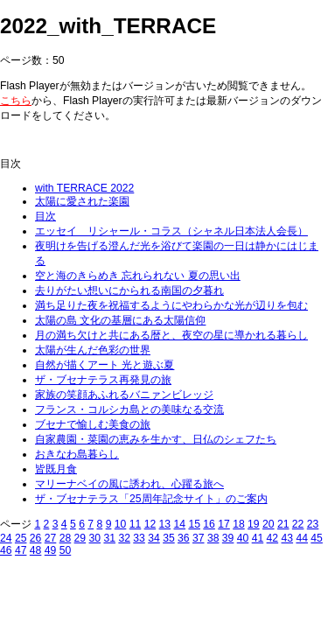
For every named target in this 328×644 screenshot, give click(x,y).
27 (51, 538)
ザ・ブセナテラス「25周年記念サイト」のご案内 (151, 499)
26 (36, 538)
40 (243, 538)
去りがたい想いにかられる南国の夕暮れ (129, 290)
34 (154, 538)
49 (51, 550)
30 (95, 538)
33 (139, 538)
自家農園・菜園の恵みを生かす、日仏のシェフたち (156, 439)
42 (273, 538)
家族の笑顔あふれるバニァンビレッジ (124, 395)
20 (269, 524)
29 (80, 538)
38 (213, 538)
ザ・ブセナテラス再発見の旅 (103, 380)
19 (254, 524)
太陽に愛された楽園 (82, 201)
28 (66, 538)
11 (136, 524)
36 (184, 538)
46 (6, 550)
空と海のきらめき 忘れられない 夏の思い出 (138, 276)
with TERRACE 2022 (84, 188)
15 (194, 524)
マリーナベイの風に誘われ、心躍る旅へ (129, 484)
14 (179, 524)
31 (109, 538)
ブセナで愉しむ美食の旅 (93, 424)
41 (258, 538)
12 (150, 524)
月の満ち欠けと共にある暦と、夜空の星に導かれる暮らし (171, 335)
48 (36, 550)
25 (21, 538)
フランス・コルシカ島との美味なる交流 (129, 409)
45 (317, 538)
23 (313, 524)
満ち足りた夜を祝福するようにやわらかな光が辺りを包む (171, 305)
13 (165, 524)
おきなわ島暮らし (77, 454)
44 (302, 538)
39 (228, 538)
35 (169, 538)
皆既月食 (56, 469)
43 (288, 538)
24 (6, 538)
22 (298, 524)
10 (121, 524)
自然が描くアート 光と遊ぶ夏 (105, 365)
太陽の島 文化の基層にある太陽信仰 (120, 320)
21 (283, 524)
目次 (45, 216)
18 (239, 524)
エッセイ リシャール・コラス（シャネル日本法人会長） (171, 231)
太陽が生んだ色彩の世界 (93, 350)
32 (124, 538)
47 (21, 550)
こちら (16, 101)
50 (66, 550)
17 (224, 524)
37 (199, 538)
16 (209, 524)
